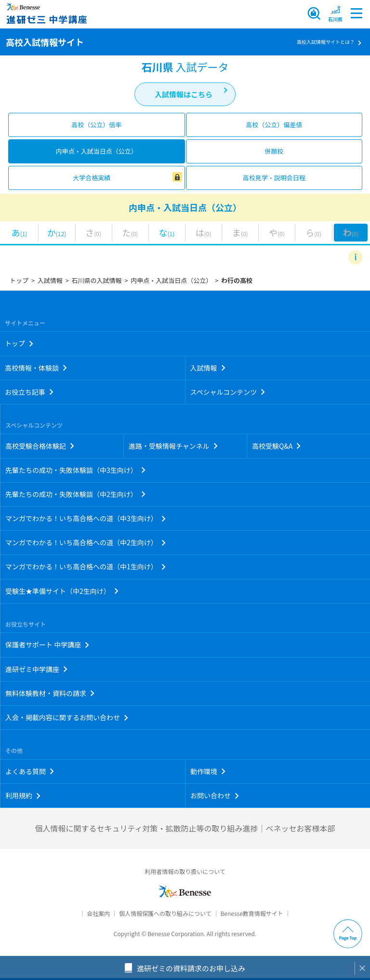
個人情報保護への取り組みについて (165, 913)
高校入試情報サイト (45, 42)
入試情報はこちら (184, 94)
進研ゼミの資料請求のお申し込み (191, 968)
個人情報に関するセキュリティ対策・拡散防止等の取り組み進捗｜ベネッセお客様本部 (185, 828)
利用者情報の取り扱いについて (185, 871)
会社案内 (98, 913)
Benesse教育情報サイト (251, 913)
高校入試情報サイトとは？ (326, 42)
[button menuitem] (335, 13)
